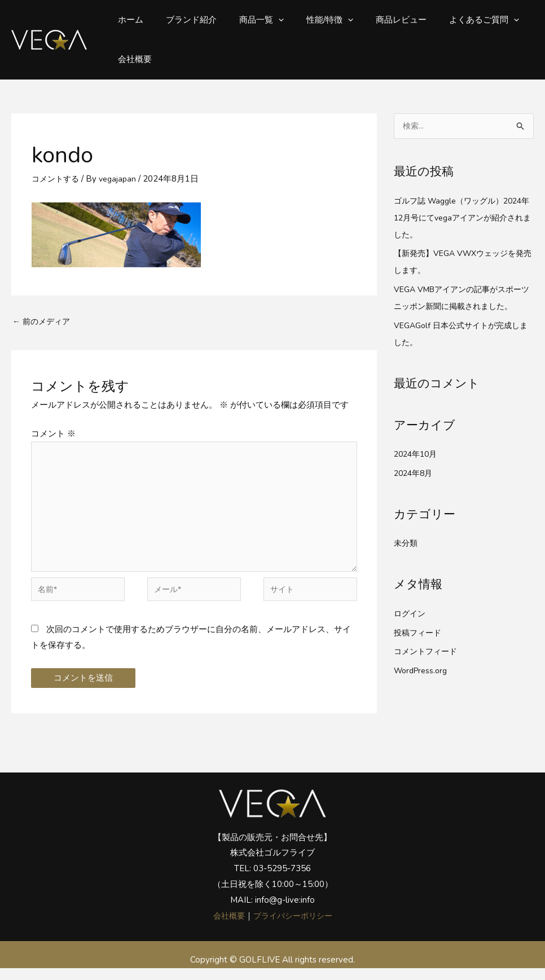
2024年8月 (415, 474)
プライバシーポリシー (294, 928)
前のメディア (43, 322)
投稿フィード (419, 633)
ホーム (128, 20)
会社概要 (132, 59)
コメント (53, 435)
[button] (264, 20)
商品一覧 (247, 20)
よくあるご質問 (453, 20)
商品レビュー (376, 20)
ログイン (411, 614)
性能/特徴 (310, 20)
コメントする (57, 179)
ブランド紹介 (183, 20)
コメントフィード (428, 652)
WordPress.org (423, 671)
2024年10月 (417, 454)
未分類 (406, 544)
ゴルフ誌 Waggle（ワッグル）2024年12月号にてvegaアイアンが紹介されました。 (463, 218)
